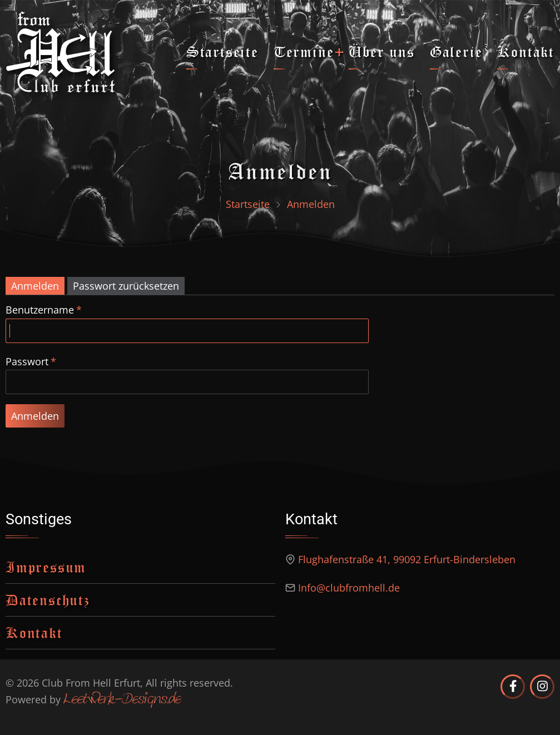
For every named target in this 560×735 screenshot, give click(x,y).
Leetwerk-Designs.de (122, 700)
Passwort (27, 361)
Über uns (381, 51)
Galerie (456, 51)
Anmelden (35, 286)
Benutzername (40, 310)
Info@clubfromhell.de (349, 588)
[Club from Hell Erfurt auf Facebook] (513, 687)
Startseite (222, 51)
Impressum (46, 567)
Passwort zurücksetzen (126, 286)
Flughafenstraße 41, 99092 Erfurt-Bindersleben (407, 559)
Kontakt (526, 51)
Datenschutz (48, 600)
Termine (304, 51)
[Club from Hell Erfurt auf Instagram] (542, 687)
